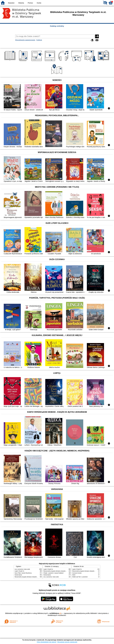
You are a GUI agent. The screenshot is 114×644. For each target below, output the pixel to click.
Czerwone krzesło (77, 573)
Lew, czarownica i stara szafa (22, 569)
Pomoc (30, 3)
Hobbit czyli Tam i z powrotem (80, 577)
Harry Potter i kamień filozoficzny (23, 573)
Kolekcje (39, 40)
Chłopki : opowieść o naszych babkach (53, 573)
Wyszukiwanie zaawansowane (25, 40)
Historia (21, 3)
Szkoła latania (18, 575)
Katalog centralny (57, 26)
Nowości (11, 3)
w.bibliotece (55, 613)
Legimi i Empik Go (19, 571)
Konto (39, 3)
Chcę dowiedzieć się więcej (46, 642)
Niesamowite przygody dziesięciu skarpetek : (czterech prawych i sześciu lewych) (36, 577)
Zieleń (74, 575)
